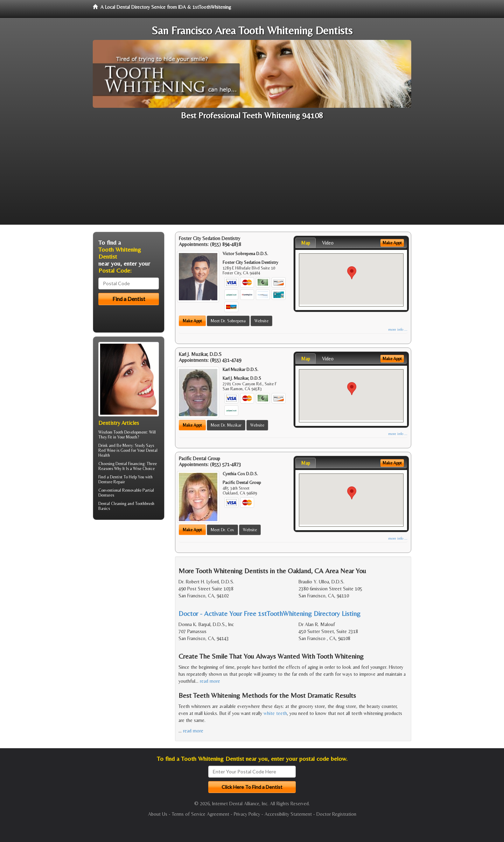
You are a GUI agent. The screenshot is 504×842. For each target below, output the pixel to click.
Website (261, 321)
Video (328, 243)
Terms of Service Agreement (201, 814)
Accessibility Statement (288, 814)
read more (210, 681)
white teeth (275, 713)
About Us (158, 814)
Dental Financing (130, 464)
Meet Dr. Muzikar (226, 425)
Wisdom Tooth (111, 432)
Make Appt (192, 321)
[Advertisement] (252, 176)
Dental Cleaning (112, 504)
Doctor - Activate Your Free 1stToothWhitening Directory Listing (269, 613)
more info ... (398, 329)
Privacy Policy (247, 814)
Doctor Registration (336, 814)
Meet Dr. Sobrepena (228, 321)
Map (306, 243)
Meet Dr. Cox (222, 530)
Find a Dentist (110, 477)
